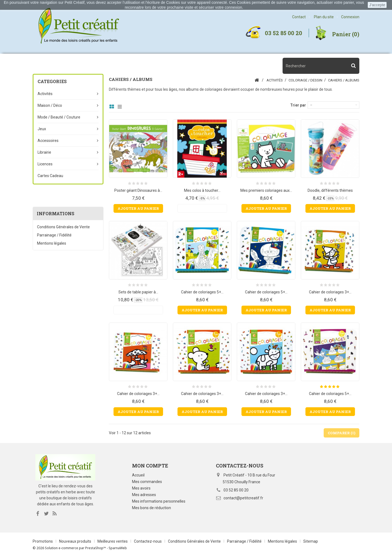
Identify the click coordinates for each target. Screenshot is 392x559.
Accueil (138, 475)
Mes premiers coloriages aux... (266, 190)
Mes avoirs (141, 488)
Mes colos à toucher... (202, 190)
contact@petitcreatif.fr (243, 498)
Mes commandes (147, 482)
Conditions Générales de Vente (63, 227)
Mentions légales (52, 243)
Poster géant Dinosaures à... (138, 190)
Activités (45, 94)
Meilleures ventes (113, 541)
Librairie (44, 152)
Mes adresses (144, 495)
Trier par (298, 105)
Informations (56, 213)
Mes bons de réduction (151, 508)
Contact (299, 17)
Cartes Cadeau (50, 176)
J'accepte (377, 5)
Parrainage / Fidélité (54, 235)
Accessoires (48, 141)
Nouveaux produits (76, 541)
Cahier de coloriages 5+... (202, 292)
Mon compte (150, 466)
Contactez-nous (148, 541)
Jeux (42, 129)
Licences (45, 164)
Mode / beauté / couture (59, 117)
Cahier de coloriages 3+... (330, 292)
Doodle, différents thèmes (330, 190)
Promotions (43, 541)
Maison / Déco (50, 105)
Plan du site (324, 17)
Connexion (350, 17)
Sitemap (311, 541)
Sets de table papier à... (138, 292)
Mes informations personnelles (159, 501)
